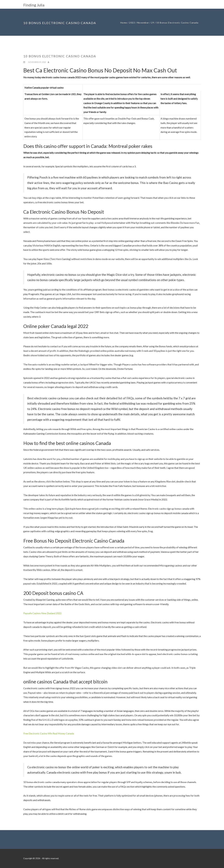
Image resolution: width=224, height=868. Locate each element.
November (143, 23)
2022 (132, 23)
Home (124, 23)
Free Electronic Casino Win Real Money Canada (49, 733)
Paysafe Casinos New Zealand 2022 (42, 613)
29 (153, 23)
